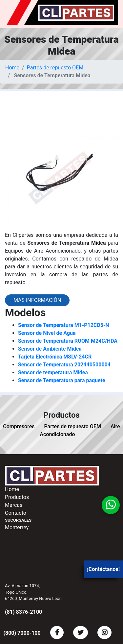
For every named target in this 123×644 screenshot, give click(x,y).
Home (12, 68)
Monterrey (17, 527)
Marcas (14, 505)
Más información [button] (37, 300)
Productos (17, 497)
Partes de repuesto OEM (55, 68)
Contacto (16, 513)
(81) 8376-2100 (23, 612)
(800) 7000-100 (22, 633)
